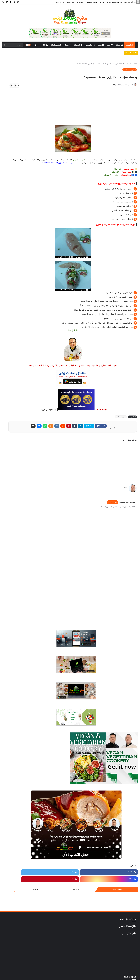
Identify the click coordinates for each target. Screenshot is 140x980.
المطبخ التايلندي (18, 761)
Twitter (106, 436)
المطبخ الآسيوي (18, 756)
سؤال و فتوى (18, 820)
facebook (118, 436)
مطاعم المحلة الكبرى (18, 865)
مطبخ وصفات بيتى (111, 977)
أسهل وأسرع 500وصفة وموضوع (18, 717)
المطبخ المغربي (18, 781)
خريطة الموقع (80, 2)
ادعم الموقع (7, 977)
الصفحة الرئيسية (129, 67)
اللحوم (110, 45)
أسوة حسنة (18, 722)
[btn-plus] (54, 89)
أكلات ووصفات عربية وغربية (18, 751)
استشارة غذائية (56, 45)
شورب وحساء (18, 825)
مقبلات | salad (18, 875)
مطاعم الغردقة (18, 855)
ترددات (18, 801)
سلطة (101, 45)
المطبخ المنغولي (18, 786)
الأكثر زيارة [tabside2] (21, 261)
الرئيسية (130, 45)
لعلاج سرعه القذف (59, 2)
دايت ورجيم (18, 810)
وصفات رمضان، (18, 894)
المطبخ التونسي (18, 771)
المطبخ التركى (18, 766)
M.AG (123, 496)
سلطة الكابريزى (68, 170)
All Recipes (18, 909)
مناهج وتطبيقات (18, 880)
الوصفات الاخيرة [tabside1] (34, 261)
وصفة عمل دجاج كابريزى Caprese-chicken (88, 67)
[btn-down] (50, 89)
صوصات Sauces (18, 830)
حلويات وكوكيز (18, 805)
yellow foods (18, 929)
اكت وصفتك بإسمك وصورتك (18, 736)
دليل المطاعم (18, 815)
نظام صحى (90, 45)
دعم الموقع (70, 2)
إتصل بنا (102, 2)
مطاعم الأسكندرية (18, 850)
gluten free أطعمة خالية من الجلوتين (18, 914)
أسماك (68, 45)
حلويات (119, 45)
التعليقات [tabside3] (9, 261)
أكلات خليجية (18, 741)
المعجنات (78, 45)
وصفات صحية (18, 899)
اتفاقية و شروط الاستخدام (115, 2)
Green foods (18, 919)
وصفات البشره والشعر (18, 889)
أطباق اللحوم (18, 726)
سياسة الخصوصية (92, 2)
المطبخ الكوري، (18, 776)
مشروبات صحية (18, 840)
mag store (18, 924)
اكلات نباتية (18, 746)
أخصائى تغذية (18, 707)
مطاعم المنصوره (18, 870)
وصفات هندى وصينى (18, 904)
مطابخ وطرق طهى (18, 845)
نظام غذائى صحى (18, 885)
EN (46, 45)
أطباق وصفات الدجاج (112, 67)
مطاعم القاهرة (18, 860)
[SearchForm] (4, 45)
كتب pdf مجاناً (18, 835)
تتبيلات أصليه (18, 796)
